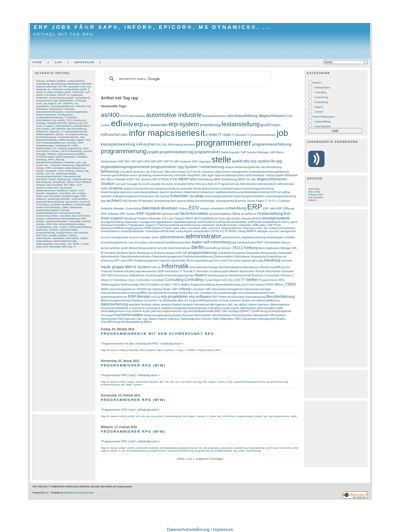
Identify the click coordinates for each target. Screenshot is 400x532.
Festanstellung (270, 213)
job (70, 244)
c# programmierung (76, 134)
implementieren (82, 126)
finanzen (72, 143)
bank (234, 242)
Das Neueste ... (317, 197)
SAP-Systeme (182, 161)
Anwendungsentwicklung (258, 188)
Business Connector (144, 300)
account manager (127, 184)
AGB (58, 62)
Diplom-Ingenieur (169, 319)
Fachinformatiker (129, 315)
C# (54, 148)
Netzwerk (189, 145)
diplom (243, 304)
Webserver (42, 131)
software (54, 230)
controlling (65, 193)
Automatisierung (255, 297)
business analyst (240, 300)
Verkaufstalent (63, 126)
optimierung (75, 123)
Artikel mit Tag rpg (64, 34)
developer (169, 208)
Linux (85, 148)
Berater (65, 210)
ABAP (39, 196)
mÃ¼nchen (84, 216)
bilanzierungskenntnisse (116, 300)
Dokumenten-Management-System (264, 319)
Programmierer (268, 280)
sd (49, 89)
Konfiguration (65, 115)
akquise (246, 218)
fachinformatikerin (220, 214)
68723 (156, 179)
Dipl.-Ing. (142, 319)
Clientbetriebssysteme (231, 253)
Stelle (76, 244)
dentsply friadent (171, 304)
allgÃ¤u (185, 285)
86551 (189, 218)
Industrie (81, 106)
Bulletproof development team (79, 493)
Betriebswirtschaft (70, 213)
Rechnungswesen (46, 115)
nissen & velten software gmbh (53, 92)
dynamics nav (141, 172)
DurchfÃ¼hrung (111, 322)
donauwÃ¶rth (139, 293)
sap (70, 247)
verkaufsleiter (287, 228)
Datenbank (76, 207)
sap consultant (52, 196)
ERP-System (127, 214)
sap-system (72, 202)
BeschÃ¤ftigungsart (324, 117)
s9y (47, 493)
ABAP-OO (244, 179)
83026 (165, 179)
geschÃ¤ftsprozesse (125, 175)
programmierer (65, 233)
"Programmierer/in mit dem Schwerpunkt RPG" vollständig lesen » (142, 344)
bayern (73, 190)
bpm (173, 201)
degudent (134, 304)
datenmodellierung (268, 300)
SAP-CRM (143, 161)
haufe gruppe (112, 267)
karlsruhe (53, 188)
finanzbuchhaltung (46, 140)
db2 (247, 161)
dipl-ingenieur (218, 304)
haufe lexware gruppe (61, 98)
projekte (62, 235)
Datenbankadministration (136, 256)
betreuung (68, 165)
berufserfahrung (271, 167)
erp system (59, 120)
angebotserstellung (253, 237)
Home (37, 62)
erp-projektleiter (174, 296)
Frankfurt (142, 218)
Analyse (81, 193)
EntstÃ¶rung (278, 267)
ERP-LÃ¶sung (56, 159)
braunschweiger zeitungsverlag (214, 201)
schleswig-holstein (66, 174)
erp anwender (156, 125)
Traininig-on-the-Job (255, 228)
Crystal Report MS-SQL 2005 (222, 280)
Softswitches (137, 275)
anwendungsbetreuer (123, 289)
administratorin (231, 237)
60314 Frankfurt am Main (156, 285)
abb (254, 179)
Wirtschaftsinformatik (65, 241)
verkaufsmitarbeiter (133, 231)
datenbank (151, 208)
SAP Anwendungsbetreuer (51, 143)
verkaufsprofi (184, 231)
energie (205, 208)
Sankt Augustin (231, 152)
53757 (124, 116)
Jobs (39, 247)
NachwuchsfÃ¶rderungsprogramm (122, 228)
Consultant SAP (201, 289)
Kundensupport (219, 271)
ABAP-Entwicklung (71, 151)
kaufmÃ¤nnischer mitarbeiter (234, 225)
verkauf (273, 228)
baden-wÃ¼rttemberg (48, 207)
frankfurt (122, 225)
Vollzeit (72, 235)
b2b (157, 196)
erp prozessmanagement (254, 293)
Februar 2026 (316, 194)
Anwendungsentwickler (180, 275)
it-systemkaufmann (68, 137)
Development (109, 319)
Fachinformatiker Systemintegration (56, 157)
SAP (104, 275)
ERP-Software (110, 214)
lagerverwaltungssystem (230, 175)
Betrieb (265, 267)
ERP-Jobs (52, 224)
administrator (203, 236)
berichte (162, 248)
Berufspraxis (252, 267)
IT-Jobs (85, 244)
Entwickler (42, 230)
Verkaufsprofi (83, 98)
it (203, 133)
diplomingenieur (280, 304)
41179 (224, 231)
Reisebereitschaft (57, 123)
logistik (80, 140)
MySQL (60, 134)
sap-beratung (43, 182)
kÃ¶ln (75, 145)
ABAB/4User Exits (214, 218)
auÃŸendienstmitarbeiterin (264, 222)
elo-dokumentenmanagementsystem (171, 293)
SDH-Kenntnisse (118, 275)
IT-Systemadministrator (74, 131)
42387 (130, 179)
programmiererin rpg (175, 311)
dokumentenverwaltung (115, 293)
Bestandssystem (243, 315)
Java (39, 103)
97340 (174, 179)
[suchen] (187, 79)
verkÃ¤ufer (78, 92)
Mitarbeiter (291, 175)
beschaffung (212, 248)
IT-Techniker (201, 271)
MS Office (70, 185)
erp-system (60, 244)
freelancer (63, 190)
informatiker (72, 238)
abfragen (262, 231)
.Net (191, 196)
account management (282, 231)
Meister (234, 271)
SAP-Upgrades (201, 161)
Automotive (147, 196)
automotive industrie (174, 115)
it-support (49, 126)
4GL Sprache (144, 179)
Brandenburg (145, 253)
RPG (281, 280)
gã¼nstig (257, 261)
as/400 (40, 174)
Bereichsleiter (44, 148)
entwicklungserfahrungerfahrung (269, 172)
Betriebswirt (261, 315)
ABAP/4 (251, 231)
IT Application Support (141, 225)
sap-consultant (55, 185)
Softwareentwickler (56, 221)
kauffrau (61, 81)
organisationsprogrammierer (125, 167)
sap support (50, 103)
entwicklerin (218, 208)
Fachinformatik (82, 204)
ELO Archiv (194, 172)
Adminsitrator (286, 184)
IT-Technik (186, 271)
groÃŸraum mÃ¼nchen (279, 448)
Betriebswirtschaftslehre (49, 162)
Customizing (43, 216)
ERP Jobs (269, 208)
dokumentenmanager (258, 289)
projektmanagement (47, 213)
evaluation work (77, 86)
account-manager (140, 237)
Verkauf (40, 185)
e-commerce (137, 308)
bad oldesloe (58, 129)
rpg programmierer (204, 152)
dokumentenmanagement (228, 289)
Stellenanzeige (66, 140)
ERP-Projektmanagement (143, 261)
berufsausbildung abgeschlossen (256, 116)
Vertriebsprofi (63, 145)
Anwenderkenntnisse (207, 188)
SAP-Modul (42, 151)
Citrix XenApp (230, 311)
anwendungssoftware (146, 192)
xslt (59, 103)
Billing (148, 322)
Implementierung (82, 179)
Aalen (262, 248)
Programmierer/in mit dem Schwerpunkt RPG (157, 334)
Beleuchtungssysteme (143, 248)
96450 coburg (237, 231)
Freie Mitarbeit (83, 182)
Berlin (132, 253)
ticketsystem (56, 109)
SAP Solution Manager (255, 152)
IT (75, 247)
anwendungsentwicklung (50, 202)
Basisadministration (215, 116)
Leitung (40, 81)
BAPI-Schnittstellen (269, 242)
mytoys (40, 171)
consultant (65, 216)
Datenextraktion (224, 256)
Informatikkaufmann (113, 311)
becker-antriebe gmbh (114, 248)
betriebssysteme (218, 275)
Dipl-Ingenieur (127, 319)
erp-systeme (81, 233)
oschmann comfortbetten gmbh (69, 89)
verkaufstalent (202, 231)
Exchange (107, 315)
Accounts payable (150, 184)
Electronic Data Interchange (168, 172)
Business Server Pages (249, 201)
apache (164, 192)
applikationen (165, 222)
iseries (52, 179)
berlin (54, 216)
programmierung (45, 233)
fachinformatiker (69, 230)
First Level (219, 261)
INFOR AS (64, 95)
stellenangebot (44, 244)
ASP (125, 201)
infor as (156, 267)
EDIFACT (245, 311)
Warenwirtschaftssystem (50, 112)
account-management (114, 237)
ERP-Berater (139, 296)
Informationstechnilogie (204, 267)
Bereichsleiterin (222, 315)
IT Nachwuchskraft (168, 225)
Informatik (55, 247)
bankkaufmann (247, 242)
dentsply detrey (151, 304)
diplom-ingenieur (259, 304)
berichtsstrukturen (179, 248)
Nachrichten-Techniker (280, 271)
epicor (294, 222)
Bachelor (188, 315)
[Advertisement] (200, 11)
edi (74, 193)
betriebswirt (59, 182)
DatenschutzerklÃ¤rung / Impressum (200, 530)
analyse (230, 167)
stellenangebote (45, 134)
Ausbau (177, 315)
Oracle (63, 227)
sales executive (210, 228)
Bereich (317, 83)
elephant (166, 308)
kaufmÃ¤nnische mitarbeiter (197, 225)
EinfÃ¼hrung (260, 311)
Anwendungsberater (76, 112)
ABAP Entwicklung (201, 179)
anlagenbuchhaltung (167, 188)
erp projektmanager (225, 293)
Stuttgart (82, 157)
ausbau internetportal (152, 242)
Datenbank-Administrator (262, 253)
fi (89, 89)
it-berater (69, 109)
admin (155, 237)
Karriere (55, 151)
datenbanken (82, 165)
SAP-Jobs (42, 235)
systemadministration (48, 210)
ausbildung (172, 242)
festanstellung (44, 241)
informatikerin (44, 120)
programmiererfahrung (272, 144)
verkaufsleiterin (110, 231)
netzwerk (68, 103)
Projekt (167, 228)
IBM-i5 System (138, 267)
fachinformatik (171, 214)
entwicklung (53, 218)
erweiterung (210, 125)
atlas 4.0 (183, 300)
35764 (215, 231)
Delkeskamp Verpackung (250, 256)
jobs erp (156, 311)
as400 (237, 161)
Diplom (153, 319)
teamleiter (42, 179)
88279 (198, 218)
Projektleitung (44, 227)
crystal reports (230, 308)
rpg (87, 171)
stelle (221, 159)
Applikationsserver (185, 222)
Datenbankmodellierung (198, 256)
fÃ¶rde (236, 214)
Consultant (157, 280)
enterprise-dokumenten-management (225, 172)
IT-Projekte (71, 117)
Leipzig (79, 171)
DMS (238, 319)
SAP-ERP (156, 161)
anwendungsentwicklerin (249, 196)
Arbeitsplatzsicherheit (257, 192)
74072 (176, 285)
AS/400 (141, 289)
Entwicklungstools (280, 311)
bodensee (201, 308)
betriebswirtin (66, 101)
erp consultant (203, 293)
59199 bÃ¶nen (275, 285)
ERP (64, 247)
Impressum (84, 62)
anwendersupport (231, 188)
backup (165, 196)
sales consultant (190, 228)
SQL (55, 227)
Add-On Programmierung (223, 184)
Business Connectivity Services (272, 275)
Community (143, 280)
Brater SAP (170, 289)
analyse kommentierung (138, 188)
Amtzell (257, 218)
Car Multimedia (167, 300)
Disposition (227, 319)
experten (165, 261)
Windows (70, 162)
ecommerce (153, 308)
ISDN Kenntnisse (168, 271)
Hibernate (155, 218)
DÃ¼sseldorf (277, 315)
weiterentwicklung (75, 168)
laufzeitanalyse (255, 175)
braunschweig (186, 201)
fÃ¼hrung (80, 101)
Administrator (43, 238)
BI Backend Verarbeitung (154, 201)
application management (141, 222)
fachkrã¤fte (179, 261)
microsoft (85, 202)
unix (78, 162)
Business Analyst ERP (168, 253)
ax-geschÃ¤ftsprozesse (204, 300)
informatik (180, 175)
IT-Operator (239, 135)
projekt (53, 235)
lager (211, 175)
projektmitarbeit (173, 152)
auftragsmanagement (126, 196)
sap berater (66, 188)
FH (288, 267)
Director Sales (210, 319)
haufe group (64, 179)
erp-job (156, 297)
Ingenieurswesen (146, 271)
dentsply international (196, 304)
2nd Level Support (173, 218)
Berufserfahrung (70, 218)
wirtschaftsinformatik (201, 311)
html (88, 140)
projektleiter (43, 106)
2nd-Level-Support (253, 285)
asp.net (133, 242)
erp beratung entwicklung (65, 84)
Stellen (84, 238)
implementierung (163, 175)
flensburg (130, 218)
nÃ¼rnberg (42, 204)
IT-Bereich (55, 165)
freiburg (52, 154)
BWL (218, 311)
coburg (184, 289)
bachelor (186, 242)
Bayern (286, 242)
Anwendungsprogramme (116, 192)
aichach (236, 218)
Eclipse (184, 208)
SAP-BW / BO (127, 161)
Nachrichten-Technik (252, 271)
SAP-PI (168, 161)
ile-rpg (276, 161)
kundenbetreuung (46, 137)
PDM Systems (153, 228)
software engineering (69, 148)
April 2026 (314, 189)
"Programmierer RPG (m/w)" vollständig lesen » (130, 375)
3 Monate (120, 179)
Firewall (118, 271)
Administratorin (268, 184)
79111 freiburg (66, 171)
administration (172, 237)
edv (128, 124)
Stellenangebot (110, 285)
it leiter (211, 134)
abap (199, 196)
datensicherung (114, 304)
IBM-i (125, 135)
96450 (105, 289)
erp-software (200, 296)
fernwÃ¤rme (249, 214)
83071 (286, 222)
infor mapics (43, 129)
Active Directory (197, 184)
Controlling (194, 280)
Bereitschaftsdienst (231, 267)
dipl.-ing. (233, 304)
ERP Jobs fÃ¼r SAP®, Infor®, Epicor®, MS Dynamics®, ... (153, 27)
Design (40, 168)
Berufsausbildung (77, 129)
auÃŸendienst (207, 222)
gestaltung (145, 175)
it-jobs (146, 311)
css (76, 103)
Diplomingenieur (191, 319)
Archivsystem (236, 297)
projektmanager (71, 196)
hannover (287, 261)
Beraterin (122, 253)
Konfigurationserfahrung (50, 117)
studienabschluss (46, 190)
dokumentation (266, 308)
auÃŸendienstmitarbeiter (231, 222)
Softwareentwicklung (80, 227)
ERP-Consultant (55, 168)
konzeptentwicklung (118, 144)
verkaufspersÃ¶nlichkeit (160, 231)
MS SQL (162, 145)
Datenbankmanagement (167, 256)
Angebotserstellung (203, 285)
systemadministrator (59, 199)
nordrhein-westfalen (61, 204)
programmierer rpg (47, 101)
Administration (79, 199)
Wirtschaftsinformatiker (72, 224)
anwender (187, 188)
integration (52, 193)
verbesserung (212, 167)
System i (192, 167)
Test (82, 137)
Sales (65, 207)
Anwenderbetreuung (228, 285)
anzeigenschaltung (112, 222)
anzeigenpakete (276, 218)
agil (228, 218)
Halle (279, 308)
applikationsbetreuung (229, 192)
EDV (45, 247)
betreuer (226, 248)
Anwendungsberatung (158, 315)
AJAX (104, 188)
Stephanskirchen (232, 228)
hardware (51, 171)
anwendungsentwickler (49, 176)
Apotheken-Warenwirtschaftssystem (192, 192)
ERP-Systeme (149, 213)
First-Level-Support (239, 261)
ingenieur (55, 131)
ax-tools (224, 300)
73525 (290, 284)
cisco (132, 280)
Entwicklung (274, 256)
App (103, 201)
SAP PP (62, 86)
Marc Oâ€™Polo (271, 225)
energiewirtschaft (183, 308)
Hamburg (41, 159)
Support (41, 218)
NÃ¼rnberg (175, 145)
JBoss (70, 182)
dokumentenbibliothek (114, 308)
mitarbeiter (58, 238)
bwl (74, 216)
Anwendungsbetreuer (62, 106)
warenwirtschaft (72, 176)
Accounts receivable (174, 184)
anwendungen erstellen (281, 237)
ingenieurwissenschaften (71, 154)
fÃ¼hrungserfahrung (199, 261)
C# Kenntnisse (118, 280)
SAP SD (50, 174)
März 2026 (314, 192)
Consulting (74, 221)
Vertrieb (86, 221)
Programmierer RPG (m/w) (133, 365)
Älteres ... (314, 200)
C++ (275, 201)
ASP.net (276, 192)
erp (138, 124)
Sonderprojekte (155, 275)
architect (51, 81)
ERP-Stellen (219, 297)
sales (176, 228)
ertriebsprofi (108, 225)
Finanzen (106, 271)
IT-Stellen (250, 280)
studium (41, 224)
